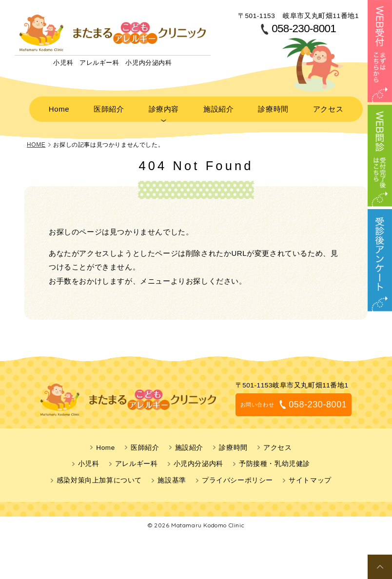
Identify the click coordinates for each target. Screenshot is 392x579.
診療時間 (258, 107)
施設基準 (172, 476)
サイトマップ (310, 476)
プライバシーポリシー (237, 476)
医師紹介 (122, 107)
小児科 (89, 460)
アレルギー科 (137, 460)
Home (82, 107)
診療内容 (167, 107)
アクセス (304, 107)
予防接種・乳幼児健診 (274, 460)
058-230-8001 (304, 29)
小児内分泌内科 (198, 460)
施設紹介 (213, 107)
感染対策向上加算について (99, 476)
